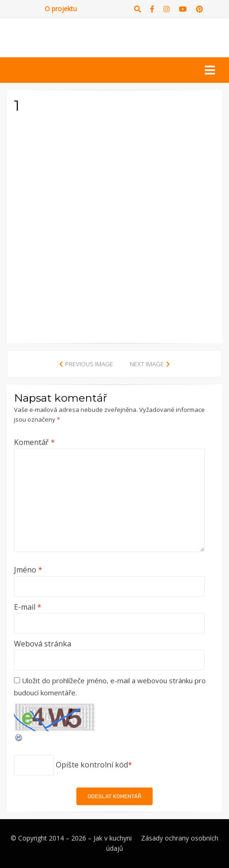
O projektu (61, 9)
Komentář (34, 442)
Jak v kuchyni (113, 838)
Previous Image (89, 364)
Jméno (28, 570)
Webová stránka (43, 644)
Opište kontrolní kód (92, 765)
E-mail (28, 607)
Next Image (147, 364)
